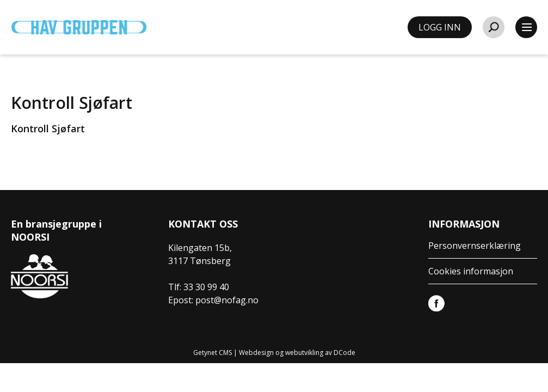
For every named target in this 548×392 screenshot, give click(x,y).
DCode (344, 353)
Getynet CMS (213, 353)
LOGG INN (440, 27)
